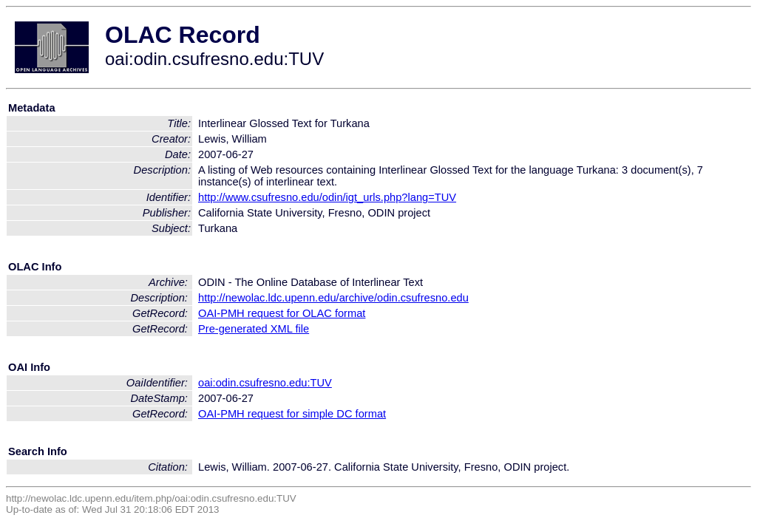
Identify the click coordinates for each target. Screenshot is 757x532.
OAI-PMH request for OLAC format (282, 313)
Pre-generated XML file (254, 329)
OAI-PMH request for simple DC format (292, 414)
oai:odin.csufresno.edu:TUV (265, 383)
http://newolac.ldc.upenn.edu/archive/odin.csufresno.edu (333, 298)
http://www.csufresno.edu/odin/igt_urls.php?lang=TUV (327, 197)
